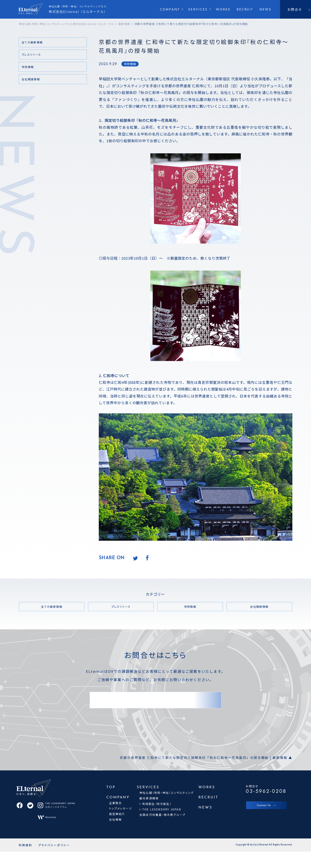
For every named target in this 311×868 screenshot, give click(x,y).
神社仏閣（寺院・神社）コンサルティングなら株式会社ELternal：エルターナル (66, 24)
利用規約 (25, 845)
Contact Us (264, 805)
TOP (111, 787)
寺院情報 (130, 64)
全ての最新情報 (32, 42)
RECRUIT (245, 9)
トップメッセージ (121, 808)
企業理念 (116, 803)
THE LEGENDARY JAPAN (162, 809)
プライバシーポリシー (54, 845)
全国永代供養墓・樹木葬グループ (162, 815)
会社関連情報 (31, 79)
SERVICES (198, 9)
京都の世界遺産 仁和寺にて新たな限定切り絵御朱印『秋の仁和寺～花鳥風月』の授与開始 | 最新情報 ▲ (206, 758)
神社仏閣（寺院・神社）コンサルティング (167, 793)
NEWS (265, 9)
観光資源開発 (149, 798)
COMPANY (170, 9)
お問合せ (295, 9)
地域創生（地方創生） (157, 804)
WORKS (223, 9)
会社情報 (116, 819)
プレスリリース (31, 55)
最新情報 (124, 24)
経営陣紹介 (117, 814)
